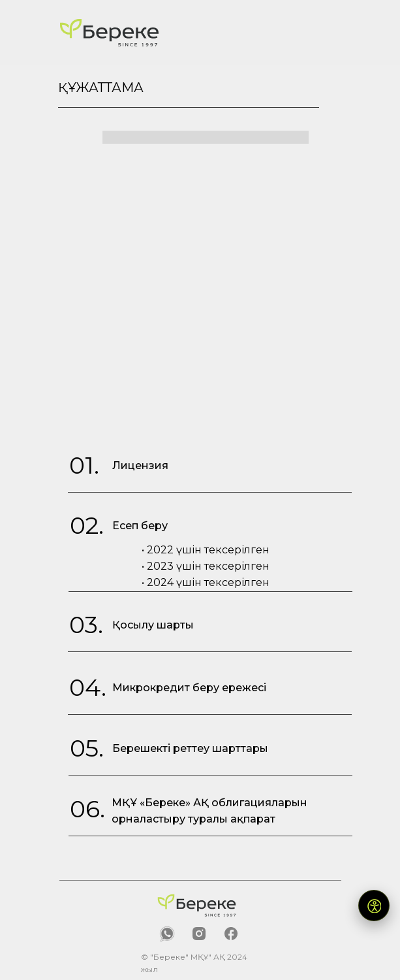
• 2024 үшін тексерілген (206, 582)
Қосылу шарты (153, 625)
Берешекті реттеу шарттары (190, 748)
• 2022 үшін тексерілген (206, 550)
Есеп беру (140, 526)
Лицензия (140, 465)
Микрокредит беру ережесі (189, 688)
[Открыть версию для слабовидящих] (374, 906)
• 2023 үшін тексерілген (206, 566)
